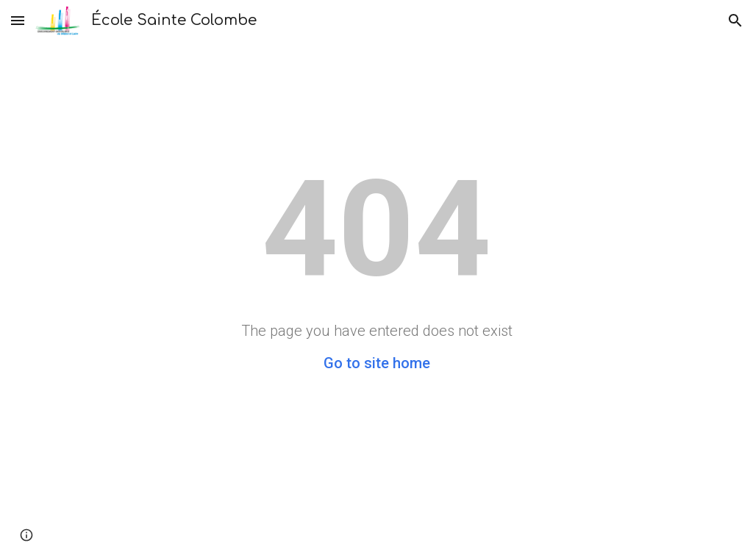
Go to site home (377, 363)
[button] (18, 20)
